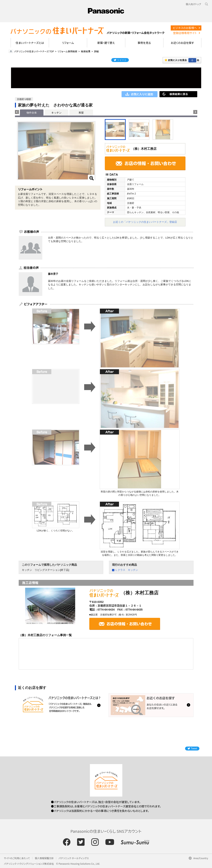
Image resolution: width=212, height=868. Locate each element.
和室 (81, 113)
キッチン (56, 113)
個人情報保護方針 (44, 858)
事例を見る (144, 43)
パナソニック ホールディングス (74, 858)
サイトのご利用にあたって (17, 858)
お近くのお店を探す (182, 43)
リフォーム (68, 43)
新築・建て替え (106, 43)
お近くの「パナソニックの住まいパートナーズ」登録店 (145, 222)
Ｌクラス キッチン (127, 570)
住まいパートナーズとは (30, 43)
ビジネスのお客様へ (185, 28)
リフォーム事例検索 (67, 51)
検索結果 (86, 51)
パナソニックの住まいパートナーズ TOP (34, 51)
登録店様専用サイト (185, 33)
